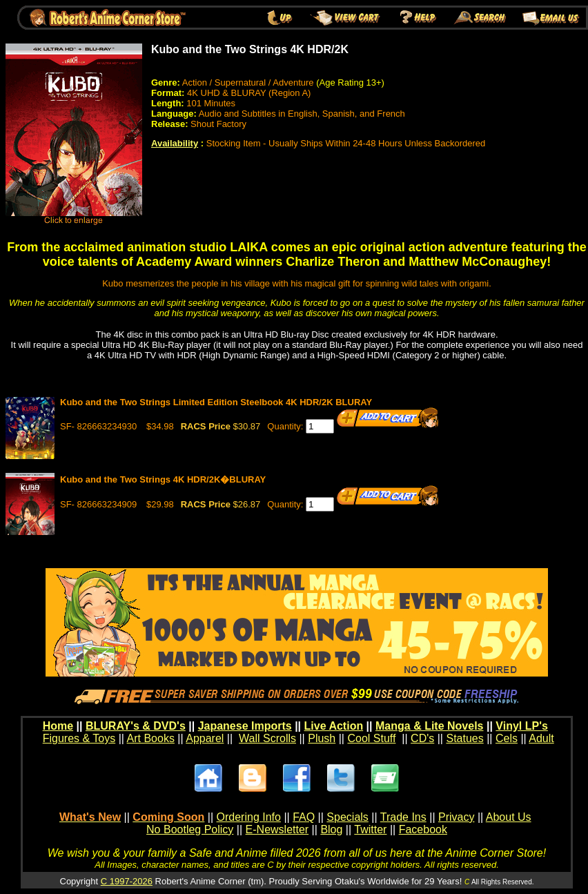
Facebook (423, 829)
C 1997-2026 (127, 881)
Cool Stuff (371, 738)
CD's (422, 738)
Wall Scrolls (267, 738)
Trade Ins (403, 817)
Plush (322, 738)
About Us (509, 817)
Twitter (370, 829)
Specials (347, 817)
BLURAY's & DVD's (136, 726)
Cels (507, 738)
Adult (541, 738)
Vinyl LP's (522, 726)
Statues (464, 738)
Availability (175, 143)
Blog (331, 829)
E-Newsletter (277, 829)
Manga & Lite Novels (429, 726)
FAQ (304, 817)
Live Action (334, 726)
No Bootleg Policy (190, 829)
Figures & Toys (79, 738)
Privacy (456, 817)
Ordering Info (249, 817)
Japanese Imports (245, 726)
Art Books (151, 738)
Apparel (205, 738)
